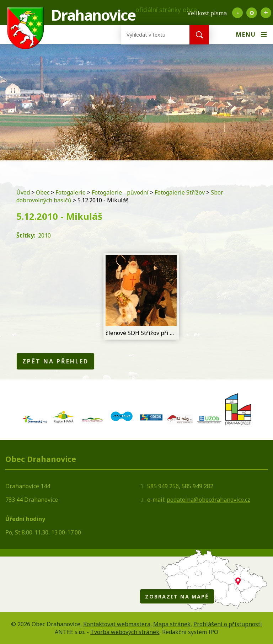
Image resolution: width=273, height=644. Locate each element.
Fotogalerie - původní (120, 192)
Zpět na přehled (55, 361)
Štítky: (26, 235)
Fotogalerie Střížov (180, 192)
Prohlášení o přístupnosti (228, 624)
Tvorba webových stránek (125, 632)
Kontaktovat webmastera (117, 624)
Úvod (23, 192)
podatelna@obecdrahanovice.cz (208, 500)
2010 (44, 235)
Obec (43, 192)
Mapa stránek (172, 624)
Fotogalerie (71, 192)
